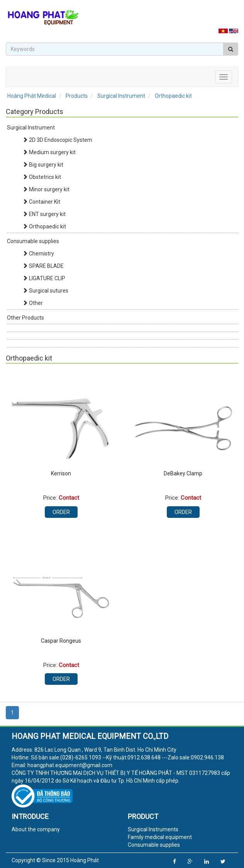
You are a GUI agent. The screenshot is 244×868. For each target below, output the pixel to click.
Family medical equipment (160, 837)
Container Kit (41, 202)
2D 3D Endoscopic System (57, 140)
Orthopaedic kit (44, 226)
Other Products (25, 318)
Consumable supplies (33, 241)
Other (33, 303)
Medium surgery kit (49, 152)
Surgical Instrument (31, 128)
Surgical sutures (45, 291)
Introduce (30, 816)
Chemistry (38, 254)
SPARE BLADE (43, 266)
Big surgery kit (43, 165)
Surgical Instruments (153, 829)
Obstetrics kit (42, 177)
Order (61, 512)
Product (143, 816)
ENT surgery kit (44, 214)
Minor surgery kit (46, 189)
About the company (36, 829)
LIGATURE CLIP (44, 278)
